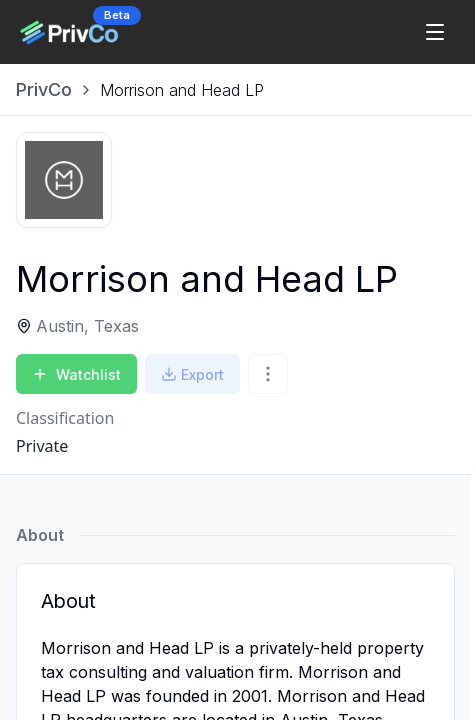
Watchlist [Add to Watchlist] (76, 374)
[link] (182, 90)
